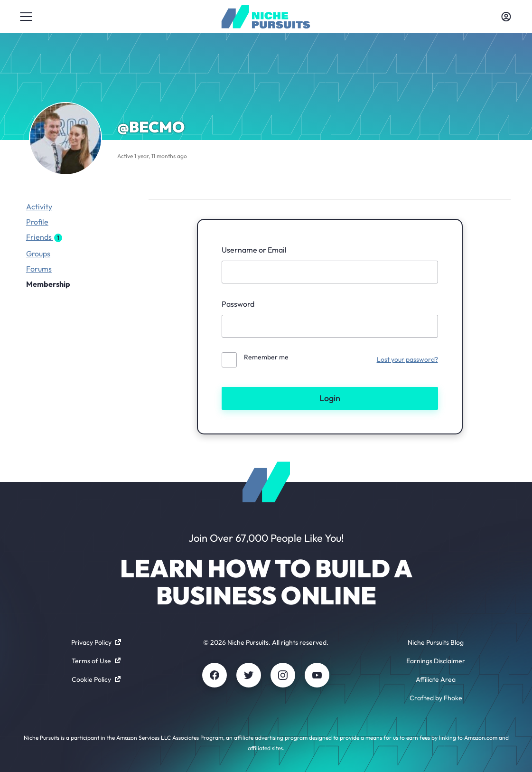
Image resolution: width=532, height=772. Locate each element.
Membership (48, 284)
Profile (37, 222)
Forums (39, 269)
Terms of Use (96, 661)
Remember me (266, 357)
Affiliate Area (436, 679)
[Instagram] (283, 675)
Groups (38, 254)
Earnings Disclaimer (436, 661)
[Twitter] (249, 675)
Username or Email (254, 250)
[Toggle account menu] (506, 17)
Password (238, 304)
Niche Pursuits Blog (436, 642)
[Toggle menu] (26, 17)
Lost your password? (407, 359)
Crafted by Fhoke (436, 698)
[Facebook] (215, 675)
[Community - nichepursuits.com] (266, 17)
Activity (39, 207)
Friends (44, 237)
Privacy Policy (96, 642)
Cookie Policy (96, 679)
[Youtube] (317, 675)
